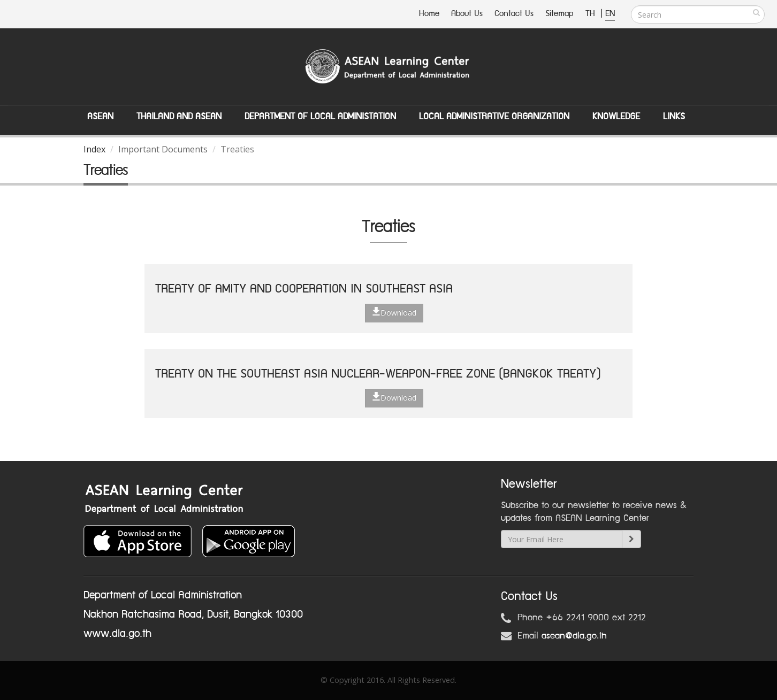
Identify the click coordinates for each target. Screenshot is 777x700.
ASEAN (100, 117)
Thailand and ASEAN (179, 117)
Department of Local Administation (320, 117)
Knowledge (616, 117)
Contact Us (514, 14)
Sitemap (559, 14)
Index (94, 149)
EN (610, 14)
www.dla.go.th (117, 634)
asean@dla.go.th (574, 636)
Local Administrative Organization (494, 117)
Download (394, 312)
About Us (467, 14)
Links (674, 117)
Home (429, 14)
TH (592, 14)
